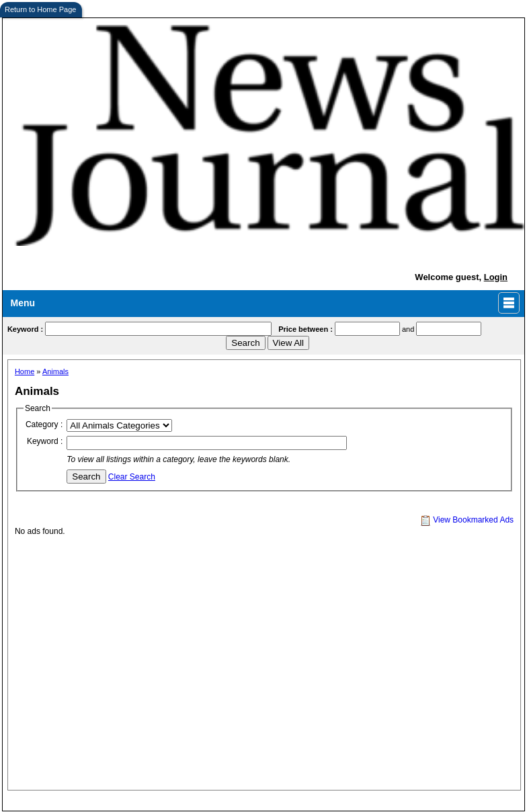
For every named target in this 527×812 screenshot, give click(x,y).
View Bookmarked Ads (467, 520)
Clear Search (132, 477)
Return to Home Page (40, 9)
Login (496, 277)
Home (25, 371)
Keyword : (45, 441)
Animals (55, 371)
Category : (44, 424)
